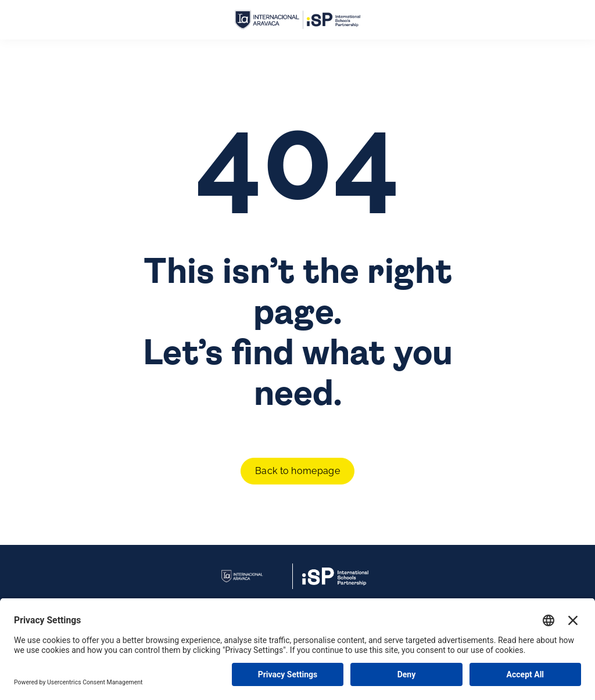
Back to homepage (297, 471)
